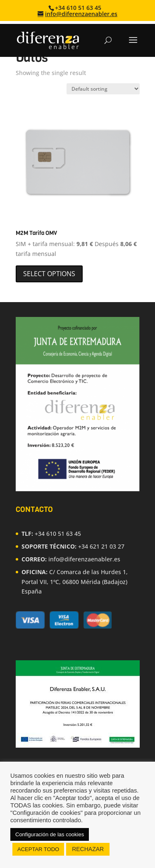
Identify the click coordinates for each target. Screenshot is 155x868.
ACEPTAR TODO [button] (38, 849)
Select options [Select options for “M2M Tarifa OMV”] (49, 274)
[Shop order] (103, 89)
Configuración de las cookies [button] (50, 834)
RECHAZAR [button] (88, 849)
